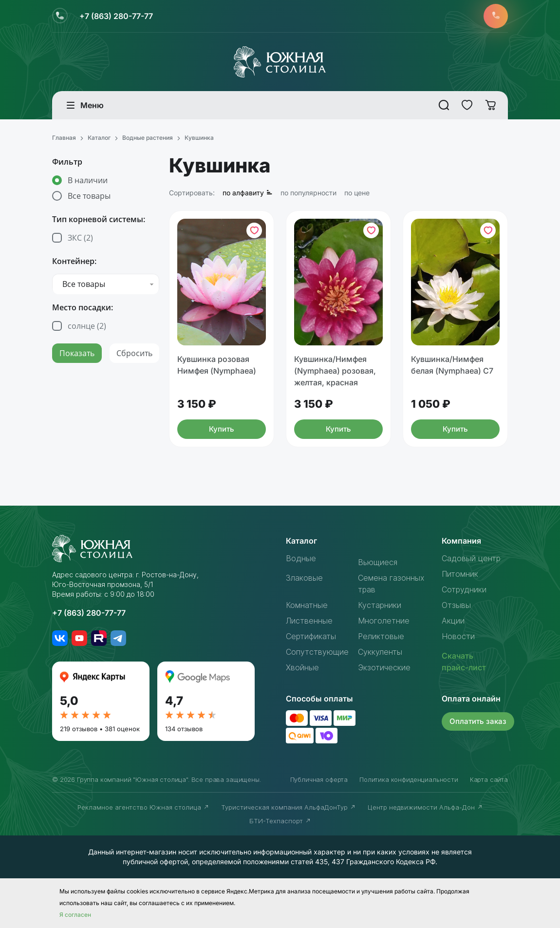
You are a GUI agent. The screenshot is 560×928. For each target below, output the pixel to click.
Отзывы (456, 605)
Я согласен (75, 915)
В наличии (88, 180)
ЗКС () (80, 238)
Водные (301, 558)
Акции (453, 621)
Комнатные (307, 605)
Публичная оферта (319, 779)
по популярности (308, 193)
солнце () (87, 326)
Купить (222, 429)
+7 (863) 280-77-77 (116, 16)
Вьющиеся (378, 562)
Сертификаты (311, 636)
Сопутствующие (317, 652)
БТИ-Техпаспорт (280, 821)
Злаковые (304, 578)
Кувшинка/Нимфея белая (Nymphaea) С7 (452, 365)
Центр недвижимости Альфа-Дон (425, 807)
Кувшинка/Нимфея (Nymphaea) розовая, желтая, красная (335, 371)
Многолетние (384, 621)
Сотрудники (464, 589)
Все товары (89, 196)
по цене (357, 193)
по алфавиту (248, 193)
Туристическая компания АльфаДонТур (289, 807)
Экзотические (384, 667)
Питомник (460, 574)
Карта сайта (489, 779)
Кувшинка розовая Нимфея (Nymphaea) (217, 365)
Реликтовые (381, 636)
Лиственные (309, 621)
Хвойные (302, 667)
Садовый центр (471, 558)
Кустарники (380, 605)
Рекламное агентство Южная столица (143, 807)
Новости (458, 636)
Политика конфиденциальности (409, 779)
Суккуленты (380, 652)
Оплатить (478, 721)
